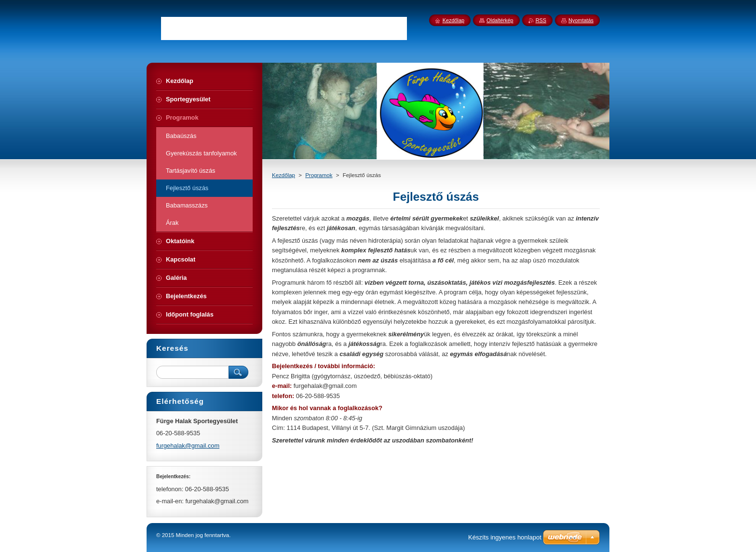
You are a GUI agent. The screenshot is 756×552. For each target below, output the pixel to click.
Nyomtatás (581, 20)
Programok (319, 175)
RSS (541, 20)
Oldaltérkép (500, 20)
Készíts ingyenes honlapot (505, 537)
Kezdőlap (283, 175)
